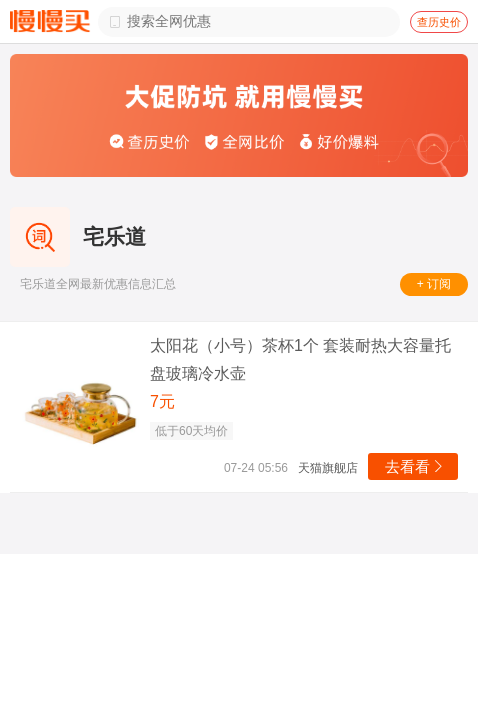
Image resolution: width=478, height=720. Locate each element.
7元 (162, 401)
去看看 (415, 466)
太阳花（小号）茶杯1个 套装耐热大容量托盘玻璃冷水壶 (300, 359)
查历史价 (439, 22)
